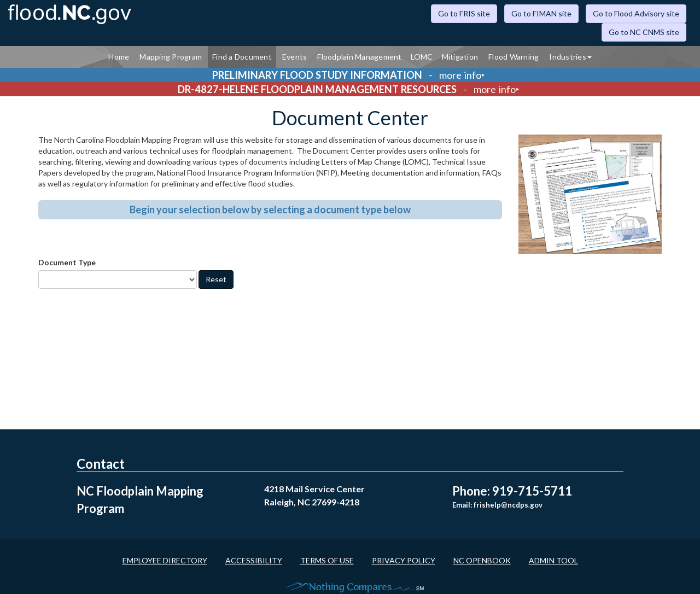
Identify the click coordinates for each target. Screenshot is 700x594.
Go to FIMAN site (541, 13)
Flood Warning (514, 57)
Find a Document (242, 57)
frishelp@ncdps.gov (508, 505)
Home (119, 57)
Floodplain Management (359, 57)
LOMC (422, 57)
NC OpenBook (482, 560)
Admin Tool (553, 560)
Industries (570, 57)
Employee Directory (165, 560)
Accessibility (254, 560)
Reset (216, 279)
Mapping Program (171, 57)
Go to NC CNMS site (644, 32)
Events (295, 57)
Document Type (67, 262)
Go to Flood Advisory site (636, 13)
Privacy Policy (404, 560)
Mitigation (460, 57)
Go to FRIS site (464, 13)
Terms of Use (327, 560)
